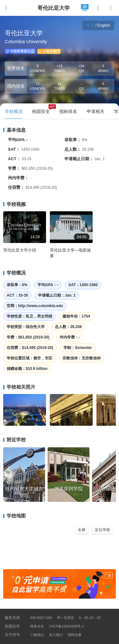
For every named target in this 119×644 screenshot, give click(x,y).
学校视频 (14, 204)
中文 (90, 25)
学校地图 (14, 516)
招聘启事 (75, 635)
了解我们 (37, 635)
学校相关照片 (19, 387)
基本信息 (14, 130)
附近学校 (14, 440)
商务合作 (37, 626)
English (104, 25)
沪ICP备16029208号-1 (66, 626)
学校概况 (14, 273)
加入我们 (56, 635)
